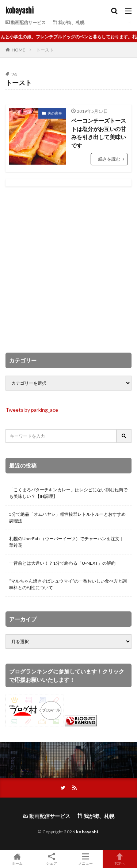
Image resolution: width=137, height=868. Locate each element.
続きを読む (109, 159)
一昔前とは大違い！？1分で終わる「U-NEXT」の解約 (62, 563)
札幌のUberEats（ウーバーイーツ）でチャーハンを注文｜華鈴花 (66, 542)
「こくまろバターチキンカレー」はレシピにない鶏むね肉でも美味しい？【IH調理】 (68, 493)
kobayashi (20, 11)
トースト (45, 50)
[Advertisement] (68, 270)
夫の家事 (55, 113)
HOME (18, 50)
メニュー (86, 859)
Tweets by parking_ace (32, 410)
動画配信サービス (26, 22)
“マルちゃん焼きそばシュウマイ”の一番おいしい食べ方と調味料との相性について (68, 584)
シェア (52, 859)
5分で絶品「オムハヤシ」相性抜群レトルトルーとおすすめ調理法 (67, 517)
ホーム (17, 859)
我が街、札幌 (69, 22)
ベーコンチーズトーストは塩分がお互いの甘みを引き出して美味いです (99, 133)
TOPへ (120, 859)
